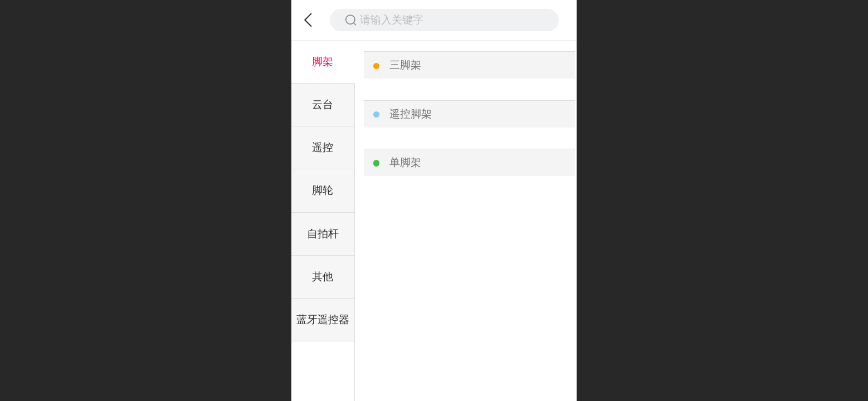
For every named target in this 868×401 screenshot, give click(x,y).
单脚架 (405, 162)
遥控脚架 (411, 114)
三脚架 (405, 65)
